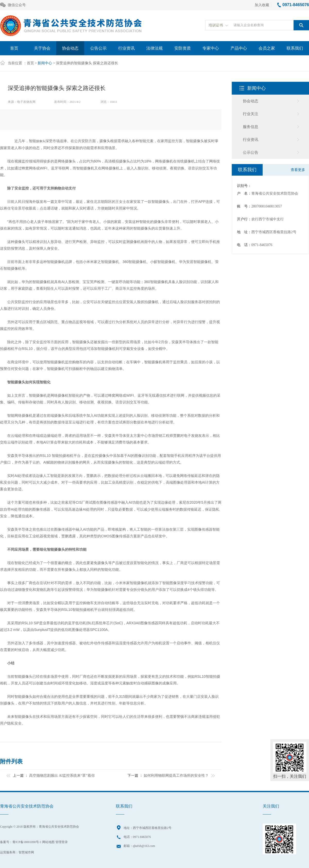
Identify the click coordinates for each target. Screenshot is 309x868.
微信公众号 (13, 5)
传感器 (112, 503)
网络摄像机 (164, 161)
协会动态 (70, 48)
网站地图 (48, 842)
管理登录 (62, 842)
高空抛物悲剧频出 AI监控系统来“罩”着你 (62, 776)
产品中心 (239, 48)
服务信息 (251, 127)
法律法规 (154, 48)
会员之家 (267, 48)
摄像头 (41, 141)
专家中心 (211, 48)
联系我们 (295, 48)
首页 (14, 48)
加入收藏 (262, 5)
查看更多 (298, 170)
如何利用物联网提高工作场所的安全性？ (176, 776)
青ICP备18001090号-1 (27, 842)
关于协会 (42, 48)
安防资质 (183, 48)
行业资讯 (126, 48)
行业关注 (251, 114)
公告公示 (98, 48)
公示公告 (251, 152)
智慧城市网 (26, 852)
